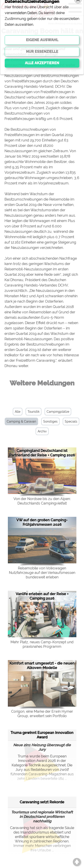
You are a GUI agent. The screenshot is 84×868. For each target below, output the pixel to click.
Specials (71, 421)
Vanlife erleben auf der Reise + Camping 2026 (42, 596)
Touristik (33, 412)
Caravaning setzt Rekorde (42, 802)
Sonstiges (50, 421)
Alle (18, 412)
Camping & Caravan (21, 421)
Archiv (42, 431)
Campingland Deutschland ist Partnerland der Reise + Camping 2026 (42, 453)
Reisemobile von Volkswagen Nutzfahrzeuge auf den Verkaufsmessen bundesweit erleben (42, 573)
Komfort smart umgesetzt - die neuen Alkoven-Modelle (42, 666)
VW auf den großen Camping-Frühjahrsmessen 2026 (42, 522)
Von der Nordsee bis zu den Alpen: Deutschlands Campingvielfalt (42, 501)
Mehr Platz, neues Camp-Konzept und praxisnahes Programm (42, 644)
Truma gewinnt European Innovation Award (42, 735)
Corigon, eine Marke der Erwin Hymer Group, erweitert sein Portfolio (42, 714)
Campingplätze (58, 412)
